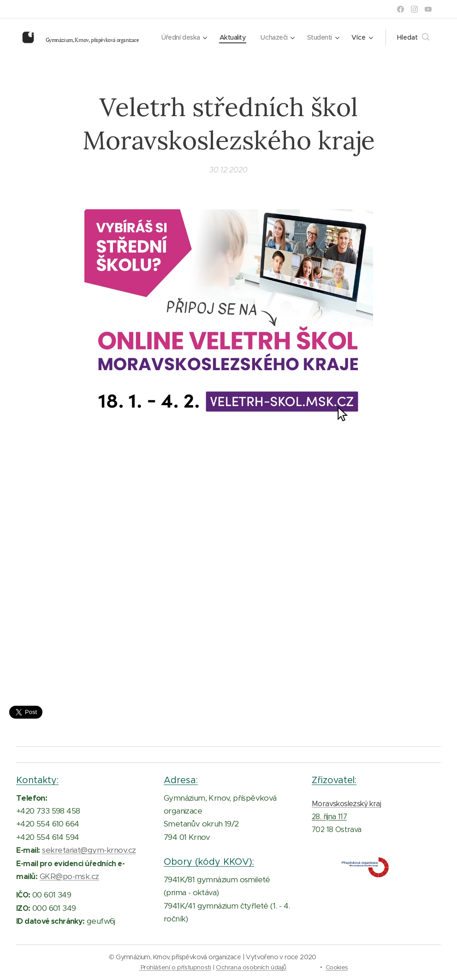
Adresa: (181, 780)
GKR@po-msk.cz (69, 876)
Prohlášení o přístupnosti (176, 967)
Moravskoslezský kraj (346, 803)
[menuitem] (225, 37)
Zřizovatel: (334, 780)
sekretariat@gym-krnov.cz (89, 850)
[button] (413, 37)
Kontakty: (37, 780)
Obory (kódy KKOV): (209, 862)
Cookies (337, 967)
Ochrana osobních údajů (251, 967)
